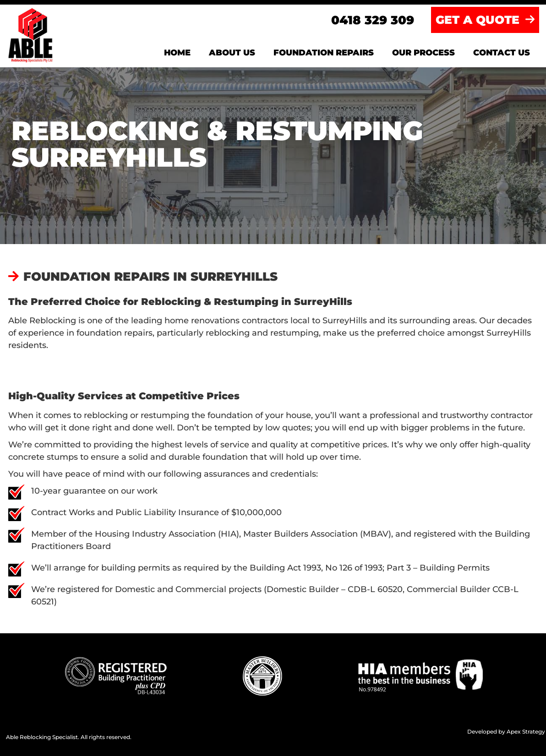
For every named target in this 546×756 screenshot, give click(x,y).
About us (232, 53)
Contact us (502, 53)
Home (177, 53)
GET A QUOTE (485, 20)
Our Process (423, 53)
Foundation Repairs (324, 53)
